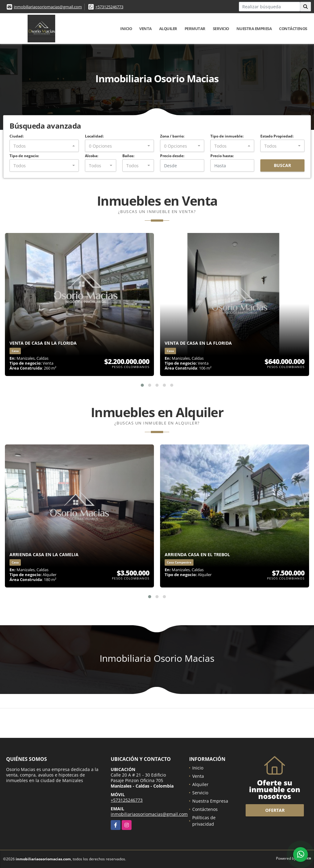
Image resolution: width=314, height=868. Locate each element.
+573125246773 (109, 7)
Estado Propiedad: (277, 136)
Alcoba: (92, 156)
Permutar (195, 29)
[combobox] (44, 146)
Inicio (126, 29)
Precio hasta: (222, 156)
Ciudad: (17, 136)
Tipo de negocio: (24, 156)
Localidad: (94, 136)
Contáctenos (293, 29)
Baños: (128, 156)
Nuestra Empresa (254, 29)
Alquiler (168, 29)
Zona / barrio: (172, 136)
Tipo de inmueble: (227, 136)
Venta (146, 29)
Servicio (221, 29)
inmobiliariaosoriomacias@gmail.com (48, 7)
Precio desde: (172, 156)
